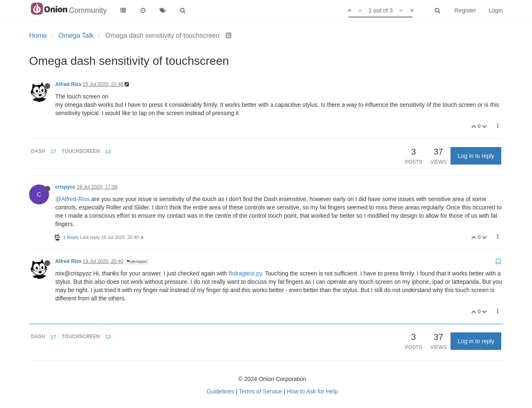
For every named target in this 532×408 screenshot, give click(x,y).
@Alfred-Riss (73, 199)
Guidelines (220, 391)
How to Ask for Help (312, 391)
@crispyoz (137, 262)
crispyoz (65, 187)
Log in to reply (476, 156)
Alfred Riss (68, 84)
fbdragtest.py (245, 273)
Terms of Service (260, 391)
